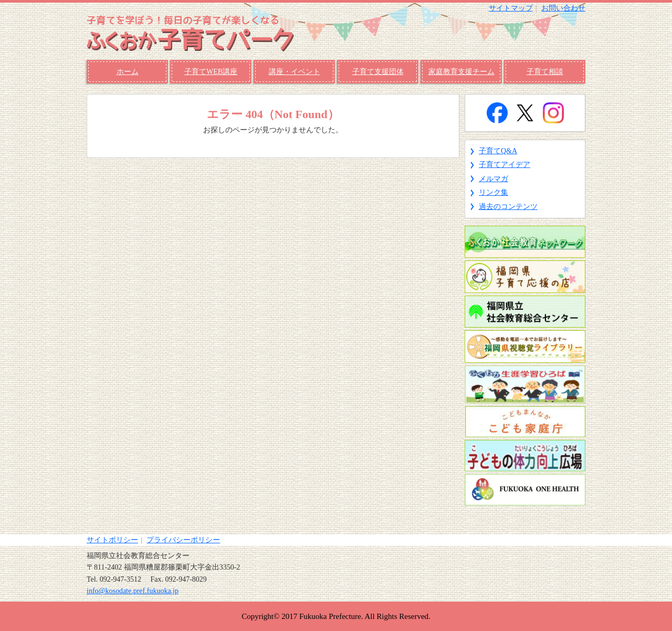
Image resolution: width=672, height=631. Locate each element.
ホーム (128, 72)
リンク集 (493, 192)
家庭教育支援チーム (461, 72)
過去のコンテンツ (508, 207)
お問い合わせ (563, 8)
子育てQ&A (498, 151)
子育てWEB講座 (211, 72)
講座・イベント (295, 72)
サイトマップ (511, 8)
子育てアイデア (505, 165)
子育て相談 (545, 72)
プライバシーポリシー (183, 540)
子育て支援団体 (378, 72)
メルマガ (493, 179)
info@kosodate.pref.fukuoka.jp (133, 591)
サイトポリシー (112, 540)
